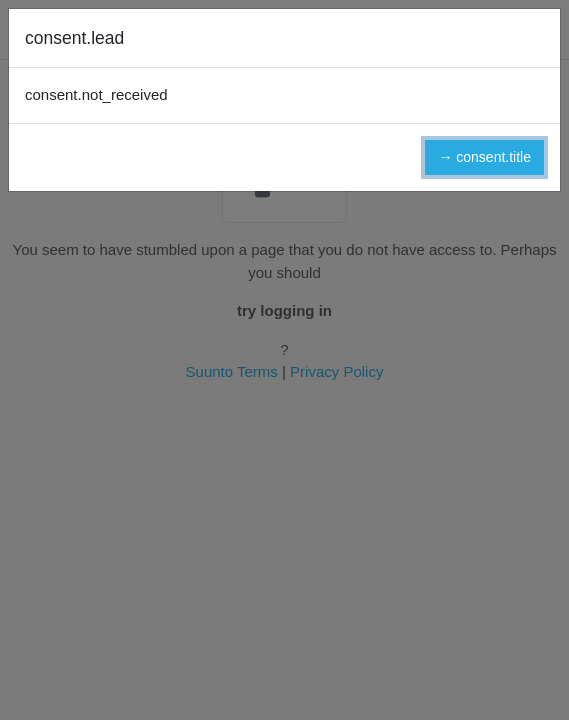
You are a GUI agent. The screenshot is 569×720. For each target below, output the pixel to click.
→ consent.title (484, 157)
